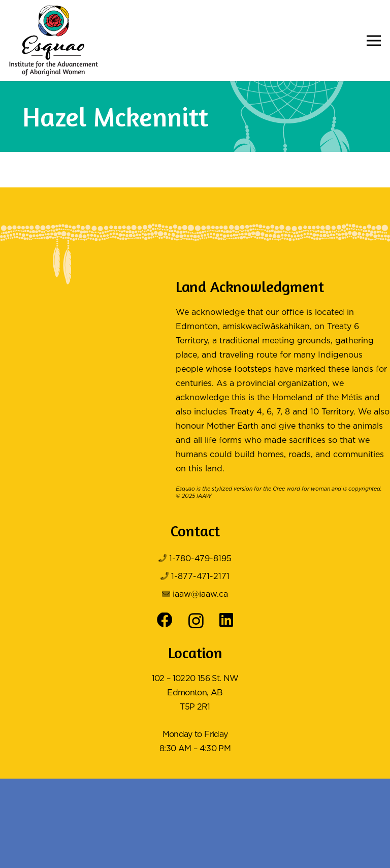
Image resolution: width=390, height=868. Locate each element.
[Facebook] (165, 620)
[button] (374, 41)
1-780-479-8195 (200, 559)
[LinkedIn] (226, 620)
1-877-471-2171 (200, 577)
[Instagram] (196, 621)
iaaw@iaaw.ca (200, 594)
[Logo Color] (54, 41)
